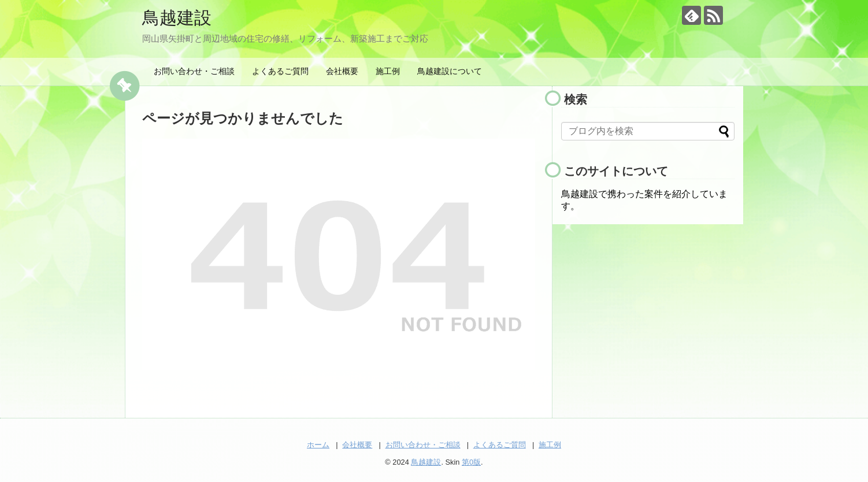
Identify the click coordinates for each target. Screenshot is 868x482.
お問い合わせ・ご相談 (194, 71)
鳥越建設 (177, 18)
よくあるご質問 (280, 71)
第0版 (471, 462)
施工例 (388, 71)
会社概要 (342, 71)
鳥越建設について (450, 71)
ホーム (318, 445)
